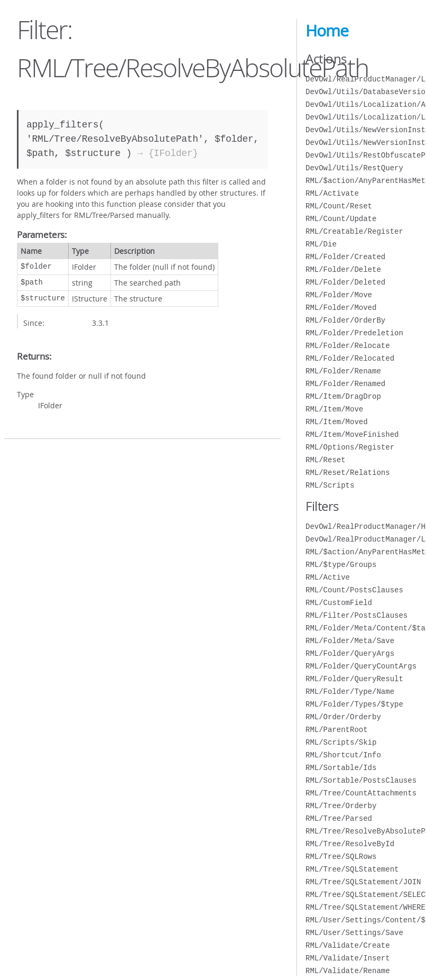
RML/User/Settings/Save (354, 933)
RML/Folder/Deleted (345, 282)
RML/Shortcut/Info (343, 755)
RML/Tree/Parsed (339, 818)
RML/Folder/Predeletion (354, 333)
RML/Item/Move (334, 409)
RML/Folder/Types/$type (354, 704)
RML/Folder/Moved (341, 308)
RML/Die (321, 244)
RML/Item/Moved (337, 422)
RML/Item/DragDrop (343, 396)
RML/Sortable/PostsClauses (361, 780)
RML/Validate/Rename (348, 971)
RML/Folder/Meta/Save (350, 641)
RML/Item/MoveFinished (352, 434)
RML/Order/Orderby (343, 717)
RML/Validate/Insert (348, 958)
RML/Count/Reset (339, 206)
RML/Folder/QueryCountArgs (361, 666)
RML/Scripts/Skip (341, 742)
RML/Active (328, 577)
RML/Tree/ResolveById (350, 844)
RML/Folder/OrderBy (345, 320)
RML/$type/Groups (341, 565)
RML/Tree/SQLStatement (352, 869)
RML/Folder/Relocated (350, 358)
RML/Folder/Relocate (348, 346)
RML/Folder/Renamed (345, 384)
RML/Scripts (330, 485)
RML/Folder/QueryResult (354, 679)
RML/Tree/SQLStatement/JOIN (363, 882)
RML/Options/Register (350, 447)
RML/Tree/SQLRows (341, 857)
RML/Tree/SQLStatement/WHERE (365, 907)
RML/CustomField (339, 603)
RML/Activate (332, 193)
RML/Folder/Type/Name (350, 692)
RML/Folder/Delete (343, 269)
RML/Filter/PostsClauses (356, 615)
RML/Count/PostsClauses (354, 590)
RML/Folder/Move (339, 295)
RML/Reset (326, 460)
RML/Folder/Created (345, 257)
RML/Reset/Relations (348, 473)
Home (327, 31)
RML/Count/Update (341, 219)
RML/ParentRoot (337, 730)
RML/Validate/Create (348, 945)
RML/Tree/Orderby (341, 806)
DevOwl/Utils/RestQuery (354, 168)
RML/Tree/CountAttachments (361, 793)
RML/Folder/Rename (343, 371)
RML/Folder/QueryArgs (350, 653)
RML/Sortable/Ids (341, 768)
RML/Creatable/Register (354, 231)
